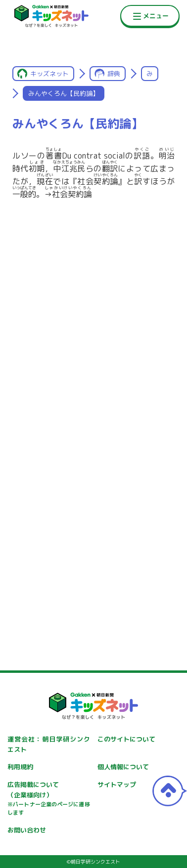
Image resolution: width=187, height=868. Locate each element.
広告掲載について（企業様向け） (48, 799)
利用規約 (20, 767)
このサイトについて (126, 739)
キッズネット (49, 74)
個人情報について (123, 767)
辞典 (114, 74)
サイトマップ (117, 785)
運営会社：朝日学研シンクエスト (48, 744)
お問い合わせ (27, 830)
